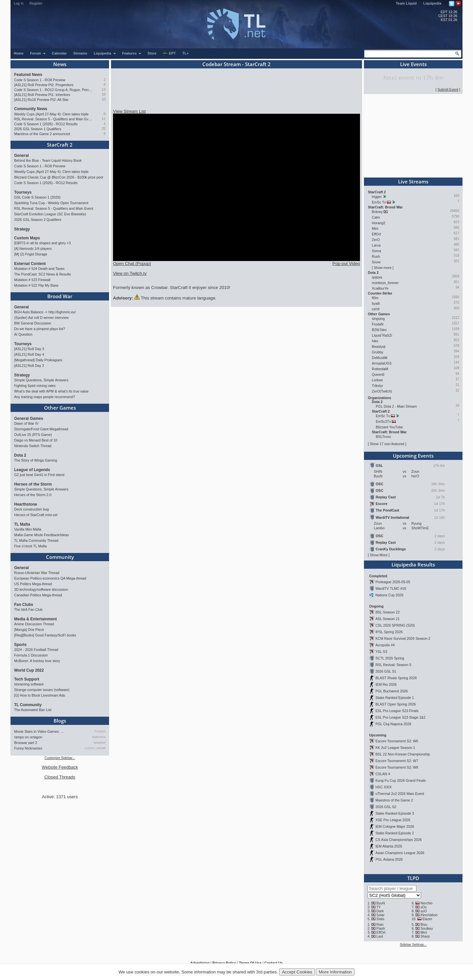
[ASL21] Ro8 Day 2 (29, 366)
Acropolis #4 (385, 645)
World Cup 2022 (29, 670)
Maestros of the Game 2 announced (42, 134)
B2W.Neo (379, 330)
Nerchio (427, 903)
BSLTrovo (383, 437)
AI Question (23, 334)
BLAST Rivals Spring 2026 (396, 678)
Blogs (60, 721)
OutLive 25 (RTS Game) (33, 435)
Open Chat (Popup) (132, 263)
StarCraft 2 (60, 145)
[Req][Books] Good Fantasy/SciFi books (45, 635)
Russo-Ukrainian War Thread (37, 573)
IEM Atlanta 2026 (389, 846)
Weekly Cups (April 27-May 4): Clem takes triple (51, 114)
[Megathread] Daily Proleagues (38, 360)
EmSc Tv (379, 202)
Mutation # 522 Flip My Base (36, 285)
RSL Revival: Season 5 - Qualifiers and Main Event (53, 119)
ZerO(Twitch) (382, 391)
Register (36, 3)
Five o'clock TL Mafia (30, 546)
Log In (19, 3)
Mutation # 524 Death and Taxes (39, 269)
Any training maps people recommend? (45, 397)
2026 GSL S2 (386, 807)
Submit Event (448, 89)
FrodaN (378, 324)
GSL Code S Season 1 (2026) (37, 197)
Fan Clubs (24, 605)
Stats (380, 919)
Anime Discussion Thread (34, 624)
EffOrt (376, 234)
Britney (377, 212)
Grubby (378, 352)
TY (379, 907)
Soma (376, 251)
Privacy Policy (224, 963)
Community (60, 557)
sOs (424, 907)
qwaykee (100, 743)
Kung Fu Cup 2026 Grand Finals (401, 780)
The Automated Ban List (33, 710)
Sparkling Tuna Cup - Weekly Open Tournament (51, 203)
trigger (377, 197)
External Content (30, 264)
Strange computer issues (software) (42, 690)
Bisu (424, 924)
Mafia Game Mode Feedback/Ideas (41, 535)
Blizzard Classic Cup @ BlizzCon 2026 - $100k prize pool (59, 177)
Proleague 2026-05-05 (393, 582)
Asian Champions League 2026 (400, 853)
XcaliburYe (380, 288)
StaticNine (99, 737)
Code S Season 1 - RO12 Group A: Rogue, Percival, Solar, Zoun (53, 90)
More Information (335, 972)
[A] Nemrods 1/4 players (33, 249)
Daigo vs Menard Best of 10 (36, 440)
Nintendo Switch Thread (33, 446)
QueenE (378, 374)
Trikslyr (377, 386)
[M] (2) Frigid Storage (31, 254)
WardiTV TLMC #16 (391, 588)
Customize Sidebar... (60, 758)
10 (104, 99)
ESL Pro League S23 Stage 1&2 (400, 717)
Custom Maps (27, 238)
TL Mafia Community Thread (36, 540)
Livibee (377, 380)
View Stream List (129, 111)
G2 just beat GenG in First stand (39, 475)
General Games (29, 418)
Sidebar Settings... (413, 945)
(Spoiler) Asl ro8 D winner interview (41, 318)
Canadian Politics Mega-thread (38, 595)
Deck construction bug (31, 509)
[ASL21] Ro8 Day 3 (29, 349)
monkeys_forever (385, 283)
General (22, 155)
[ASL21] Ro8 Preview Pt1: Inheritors (42, 95)
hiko (375, 341)
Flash (381, 928)
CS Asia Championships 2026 (399, 840)
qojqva (377, 277)
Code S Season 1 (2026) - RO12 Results (46, 124)
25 (104, 129)
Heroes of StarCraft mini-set (36, 515)
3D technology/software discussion (41, 589)
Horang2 (379, 223)
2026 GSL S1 (386, 671)
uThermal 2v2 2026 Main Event (400, 794)
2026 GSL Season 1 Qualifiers (38, 129)
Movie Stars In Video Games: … (39, 731)
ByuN (381, 903)
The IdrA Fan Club (28, 610)
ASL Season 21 (388, 619)
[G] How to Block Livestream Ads (40, 695)
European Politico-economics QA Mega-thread (50, 578)
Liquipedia (432, 3)
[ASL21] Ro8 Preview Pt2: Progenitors (44, 85)
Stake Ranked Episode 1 (395, 698)
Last (380, 936)
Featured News (28, 75)
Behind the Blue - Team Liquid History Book (48, 160)
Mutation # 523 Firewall (32, 280)
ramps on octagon (28, 737)
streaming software (29, 684)
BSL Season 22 (388, 612)
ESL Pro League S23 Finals (397, 711)
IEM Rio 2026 (386, 684)
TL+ (185, 53)
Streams (80, 53)
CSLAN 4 (383, 774)
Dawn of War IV (26, 423)
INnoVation (429, 915)
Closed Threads (60, 777)
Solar (381, 915)
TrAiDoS (100, 731)
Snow (376, 262)
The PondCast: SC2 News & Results (43, 274)
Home (19, 53)
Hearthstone (26, 504)
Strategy (22, 229)
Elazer (427, 919)
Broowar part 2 (26, 743)
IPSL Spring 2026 (389, 632)
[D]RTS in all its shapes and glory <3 (42, 243)
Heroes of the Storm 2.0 (33, 495)
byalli (376, 303)
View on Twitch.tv (130, 273)
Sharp (425, 936)
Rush (376, 256)
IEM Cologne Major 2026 (395, 826)
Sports (20, 645)
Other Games (60, 408)
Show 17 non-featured (387, 444)
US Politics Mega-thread (33, 584)
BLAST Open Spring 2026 (396, 704)
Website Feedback (60, 767)
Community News (31, 109)
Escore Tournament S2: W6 (397, 741)
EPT (169, 54)
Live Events (413, 64)
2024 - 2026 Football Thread (36, 650)
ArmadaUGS (382, 363)
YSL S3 (381, 652)
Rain (380, 924)
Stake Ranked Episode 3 (395, 813)
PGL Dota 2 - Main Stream (396, 406)
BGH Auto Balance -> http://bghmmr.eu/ (45, 312)
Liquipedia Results (413, 564)
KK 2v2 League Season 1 (395, 748)
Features (132, 53)
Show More (379, 555)
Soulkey (427, 928)
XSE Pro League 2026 (393, 820)
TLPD (413, 878)
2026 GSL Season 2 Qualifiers (38, 220)
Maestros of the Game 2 (394, 800)
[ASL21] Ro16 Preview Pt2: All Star (41, 100)
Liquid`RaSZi (382, 335)
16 (104, 95)
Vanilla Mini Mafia (28, 529)
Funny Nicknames (28, 748)
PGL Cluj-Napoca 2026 (393, 724)
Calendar (59, 53)
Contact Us (274, 963)
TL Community (28, 705)
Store (152, 53)
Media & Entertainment (35, 619)
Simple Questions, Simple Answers (41, 380)
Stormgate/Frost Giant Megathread (41, 429)
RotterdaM (380, 369)
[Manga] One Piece (29, 630)
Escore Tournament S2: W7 (397, 761)
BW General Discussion (33, 323)
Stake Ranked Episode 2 (395, 833)
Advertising (200, 963)
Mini (375, 228)
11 (104, 119)
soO (424, 911)
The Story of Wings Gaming (36, 460)
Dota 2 (20, 455)
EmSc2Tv (383, 421)
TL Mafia (22, 524)
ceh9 (376, 309)
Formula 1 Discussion (31, 655)
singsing (378, 319)
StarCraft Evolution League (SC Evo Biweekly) (50, 214)
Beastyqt (379, 347)
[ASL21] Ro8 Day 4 (29, 354)
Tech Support (27, 679)
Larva (376, 245)
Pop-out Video (346, 263)
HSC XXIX (384, 787)
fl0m (375, 298)
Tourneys (23, 192)
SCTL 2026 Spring (390, 658)
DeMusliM (380, 358)
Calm (376, 217)
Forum (38, 53)
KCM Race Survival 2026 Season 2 (403, 638)
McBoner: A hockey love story (37, 661)
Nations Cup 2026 (389, 595)
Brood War (60, 296)
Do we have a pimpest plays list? (40, 329)
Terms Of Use (250, 963)
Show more (383, 268)
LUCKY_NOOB (95, 748)
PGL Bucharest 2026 (392, 691)
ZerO (376, 240)
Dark (380, 911)
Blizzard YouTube (389, 427)
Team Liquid (406, 3)
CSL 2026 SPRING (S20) (395, 625)
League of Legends (32, 470)
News (60, 64)
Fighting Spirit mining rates (35, 386)
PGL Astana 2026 (389, 859)
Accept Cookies (297, 972)
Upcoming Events (413, 456)
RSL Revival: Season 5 (393, 665)
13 (104, 90)
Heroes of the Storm (33, 484)
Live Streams (413, 181)
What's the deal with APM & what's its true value (51, 391)
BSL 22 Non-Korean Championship (403, 754)
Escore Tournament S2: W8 (397, 767)
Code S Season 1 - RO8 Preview (40, 80)
